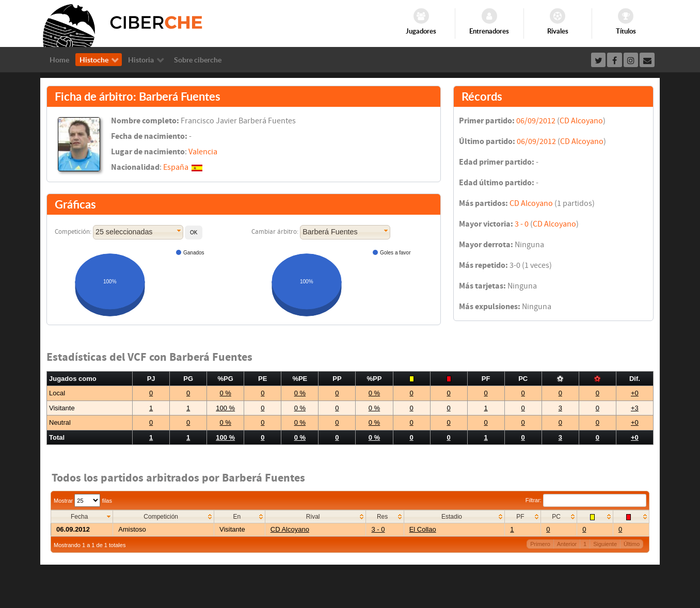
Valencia (203, 152)
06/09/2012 (536, 121)
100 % (225, 408)
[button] (194, 233)
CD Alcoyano (581, 121)
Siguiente (605, 544)
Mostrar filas (83, 501)
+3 (635, 408)
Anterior (567, 544)
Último (632, 544)
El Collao (423, 529)
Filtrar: (586, 500)
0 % (226, 393)
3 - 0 (522, 224)
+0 (635, 393)
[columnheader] (82, 517)
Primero (540, 544)
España (176, 167)
